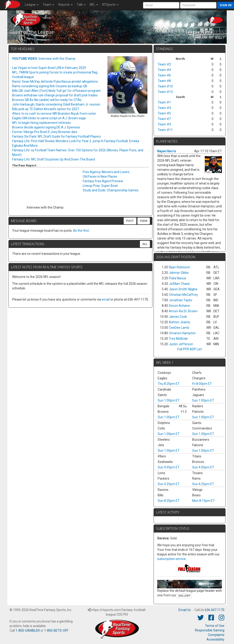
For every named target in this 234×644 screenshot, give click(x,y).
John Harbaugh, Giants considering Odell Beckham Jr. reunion (56, 104)
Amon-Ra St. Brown (183, 311)
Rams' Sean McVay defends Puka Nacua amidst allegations (55, 82)
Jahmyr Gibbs (179, 273)
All (145, 244)
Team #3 (164, 108)
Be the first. (81, 231)
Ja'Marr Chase (179, 284)
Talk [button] (81, 5)
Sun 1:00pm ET (169, 400)
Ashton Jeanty (179, 322)
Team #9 (164, 124)
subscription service (172, 559)
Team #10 (165, 86)
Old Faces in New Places (100, 177)
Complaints (216, 635)
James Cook (178, 317)
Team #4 (164, 70)
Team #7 (164, 119)
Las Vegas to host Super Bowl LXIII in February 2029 (49, 68)
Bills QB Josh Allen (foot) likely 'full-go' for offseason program (56, 91)
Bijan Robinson (179, 267)
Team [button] (48, 5)
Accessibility (215, 639)
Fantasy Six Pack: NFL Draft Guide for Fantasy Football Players (56, 136)
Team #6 (164, 75)
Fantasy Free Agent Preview (103, 181)
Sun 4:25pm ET (169, 484)
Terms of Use (215, 626)
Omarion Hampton (182, 333)
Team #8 (164, 81)
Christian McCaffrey (183, 295)
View (144, 221)
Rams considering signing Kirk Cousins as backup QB (50, 86)
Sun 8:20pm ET (169, 501)
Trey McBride (178, 339)
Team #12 (165, 92)
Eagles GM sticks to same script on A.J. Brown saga (49, 118)
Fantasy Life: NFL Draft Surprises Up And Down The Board (53, 159)
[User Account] (161, 5)
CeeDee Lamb (179, 328)
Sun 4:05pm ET (169, 467)
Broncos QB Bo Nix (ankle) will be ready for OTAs (47, 100)
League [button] (32, 5)
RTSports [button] (110, 5)
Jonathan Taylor (181, 300)
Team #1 (164, 102)
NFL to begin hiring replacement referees (41, 123)
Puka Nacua (177, 278)
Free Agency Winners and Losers (106, 172)
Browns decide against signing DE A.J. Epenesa (46, 127)
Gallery (184, 596)
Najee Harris (167, 151)
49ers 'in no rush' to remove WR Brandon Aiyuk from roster (54, 114)
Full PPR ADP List (190, 349)
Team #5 (164, 113)
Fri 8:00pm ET (202, 384)
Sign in (226, 5)
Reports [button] (65, 5)
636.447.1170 (215, 610)
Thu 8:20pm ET (169, 384)
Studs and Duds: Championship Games (111, 190)
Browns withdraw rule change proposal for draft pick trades (55, 95)
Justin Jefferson (181, 344)
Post (130, 221)
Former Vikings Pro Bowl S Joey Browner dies (45, 132)
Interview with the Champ (44, 59)
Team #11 (165, 130)
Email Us (185, 610)
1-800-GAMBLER (28, 630)
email (106, 299)
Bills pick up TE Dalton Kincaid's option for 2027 (46, 109)
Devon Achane (179, 306)
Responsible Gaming (210, 630)
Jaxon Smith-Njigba (183, 289)
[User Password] (198, 5)
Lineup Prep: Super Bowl (100, 186)
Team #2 (164, 64)
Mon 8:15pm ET (203, 501)
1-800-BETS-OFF (56, 630)
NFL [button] (94, 5)
